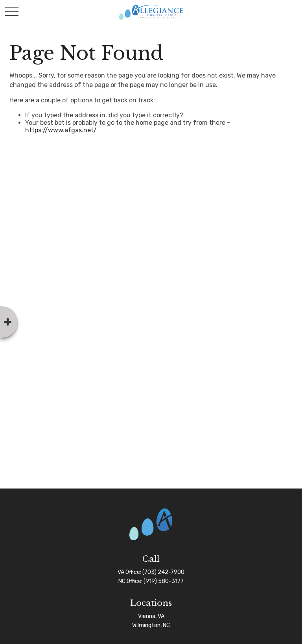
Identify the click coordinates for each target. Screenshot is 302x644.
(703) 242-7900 (163, 572)
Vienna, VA (151, 616)
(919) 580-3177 (164, 581)
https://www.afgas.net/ (61, 130)
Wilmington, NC (151, 625)
